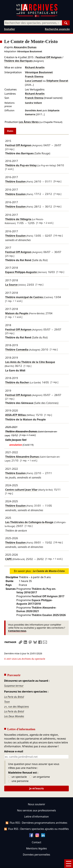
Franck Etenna (34, 77)
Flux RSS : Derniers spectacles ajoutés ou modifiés (36, 820)
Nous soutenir (36, 795)
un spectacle (17, 768)
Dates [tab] (10, 131)
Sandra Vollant (33, 103)
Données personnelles (36, 846)
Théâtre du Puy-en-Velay (21, 165)
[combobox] (33, 23)
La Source (11, 285)
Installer (10, 29)
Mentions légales (36, 839)
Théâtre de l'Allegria (18, 219)
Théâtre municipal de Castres (24, 297)
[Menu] (69, 864)
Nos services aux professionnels (36, 801)
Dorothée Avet (33, 110)
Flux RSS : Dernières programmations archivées (36, 814)
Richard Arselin (35, 67)
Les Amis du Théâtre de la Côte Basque (30, 362)
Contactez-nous (17, 631)
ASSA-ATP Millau (16, 415)
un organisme (40, 768)
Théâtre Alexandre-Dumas (21, 431)
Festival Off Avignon (49, 57)
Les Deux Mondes (14, 707)
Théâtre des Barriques (18, 61)
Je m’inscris (36, 779)
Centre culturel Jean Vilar (21, 490)
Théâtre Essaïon (15, 181)
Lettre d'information (36, 808)
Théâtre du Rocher (17, 382)
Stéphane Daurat (57, 81)
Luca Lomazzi (34, 81)
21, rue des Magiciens (17, 698)
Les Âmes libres (29, 122)
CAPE (8, 559)
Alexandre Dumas (25, 47)
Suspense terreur (14, 677)
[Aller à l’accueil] (37, 16)
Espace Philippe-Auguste (21, 272)
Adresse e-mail (14, 742)
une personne (18, 772)
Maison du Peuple (17, 313)
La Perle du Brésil (14, 688)
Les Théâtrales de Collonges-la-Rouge (29, 522)
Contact (37, 833)
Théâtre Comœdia (17, 350)
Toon (7, 693)
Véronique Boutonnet (30, 51)
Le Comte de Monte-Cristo (49, 571)
